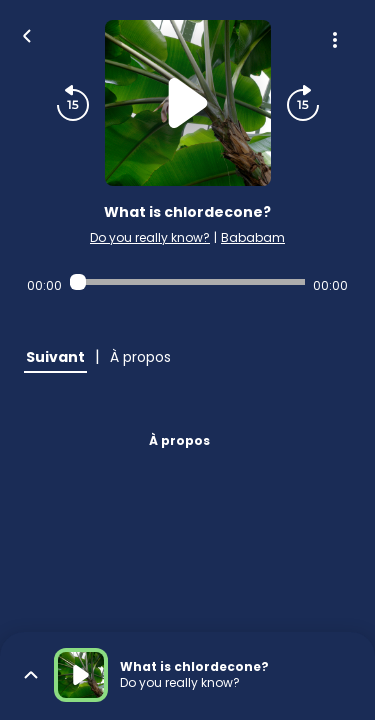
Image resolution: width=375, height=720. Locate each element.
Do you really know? (150, 237)
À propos (179, 440)
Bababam (253, 237)
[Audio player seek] (187, 282)
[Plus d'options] (335, 40)
